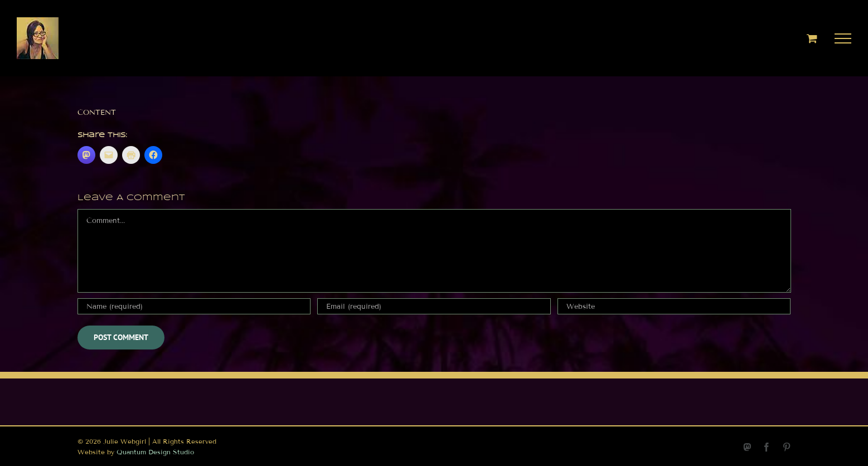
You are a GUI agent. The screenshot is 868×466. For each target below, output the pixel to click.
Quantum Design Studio (155, 452)
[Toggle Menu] (843, 38)
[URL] (674, 306)
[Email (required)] (434, 306)
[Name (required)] (194, 306)
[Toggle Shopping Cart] (812, 38)
